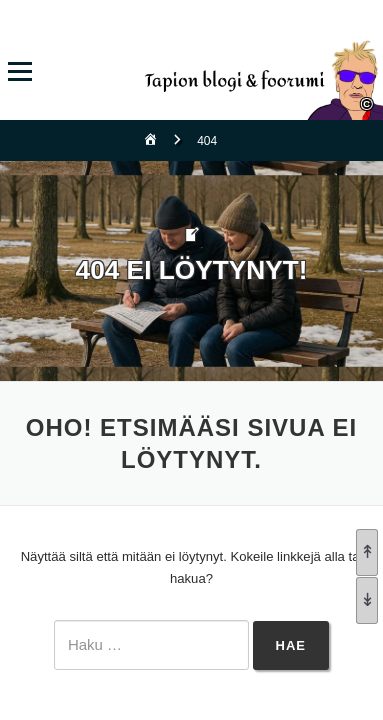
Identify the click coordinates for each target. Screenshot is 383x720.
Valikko (19, 71)
